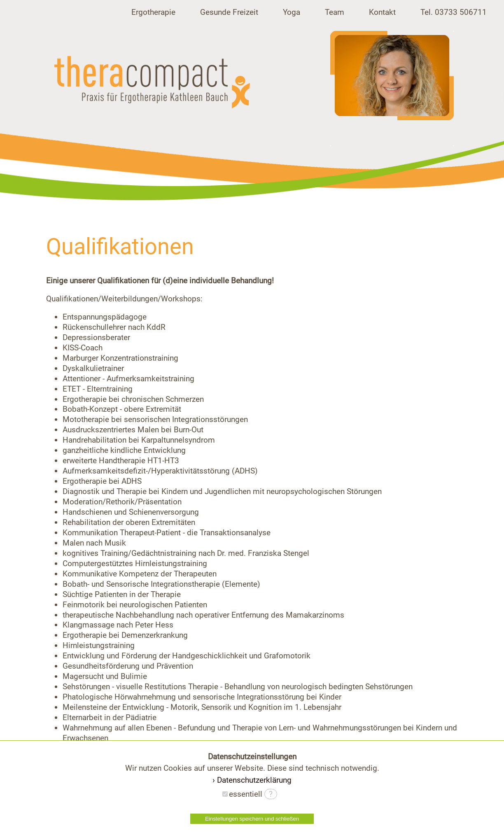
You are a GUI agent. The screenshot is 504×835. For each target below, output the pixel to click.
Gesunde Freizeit (229, 12)
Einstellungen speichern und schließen (252, 819)
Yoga (292, 12)
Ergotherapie (153, 12)
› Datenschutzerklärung (252, 780)
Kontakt (382, 12)
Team (335, 12)
